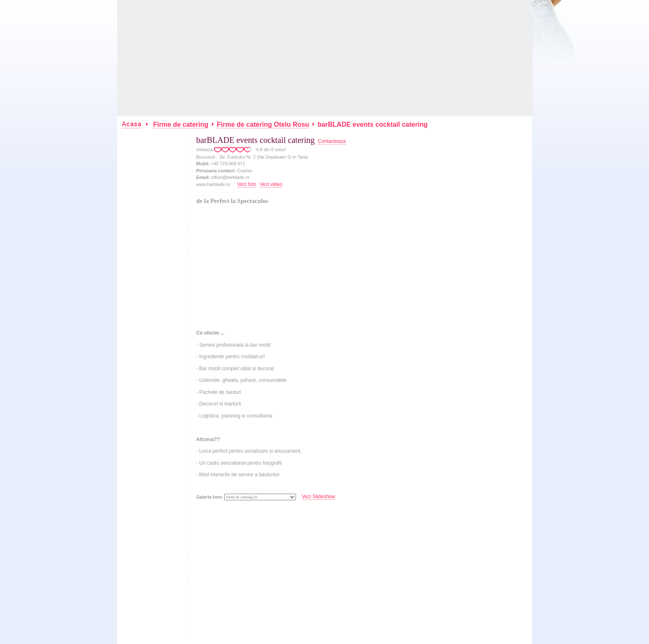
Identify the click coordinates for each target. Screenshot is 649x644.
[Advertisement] (325, 58)
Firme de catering (181, 124)
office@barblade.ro (230, 177)
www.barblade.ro (213, 184)
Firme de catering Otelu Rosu (263, 124)
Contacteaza (332, 141)
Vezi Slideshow (318, 497)
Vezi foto (247, 184)
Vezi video (271, 184)
